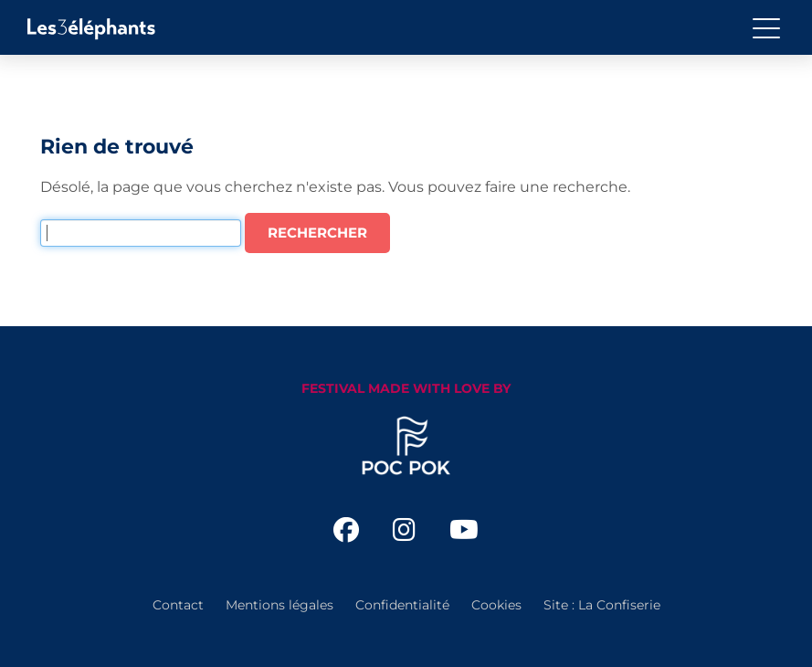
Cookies (496, 605)
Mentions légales (279, 605)
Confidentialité (402, 605)
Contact (178, 605)
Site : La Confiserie (602, 605)
